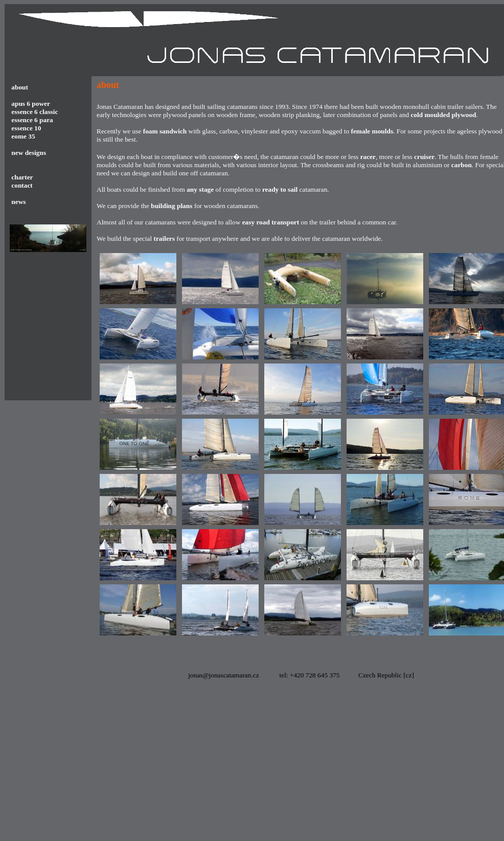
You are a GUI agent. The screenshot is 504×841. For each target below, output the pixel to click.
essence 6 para (32, 120)
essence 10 (26, 128)
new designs (29, 153)
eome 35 (23, 136)
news (19, 202)
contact (21, 185)
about (20, 87)
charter (21, 177)
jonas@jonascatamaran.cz (223, 675)
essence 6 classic (35, 112)
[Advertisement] (236, 767)
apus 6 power (31, 104)
